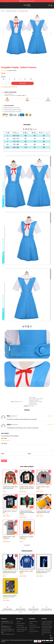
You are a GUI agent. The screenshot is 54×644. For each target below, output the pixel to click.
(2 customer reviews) (12, 71)
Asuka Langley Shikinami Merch (36, 399)
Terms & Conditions (21, 623)
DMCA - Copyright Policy (22, 627)
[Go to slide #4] (31, 58)
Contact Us (32, 629)
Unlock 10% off (51, 638)
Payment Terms (33, 625)
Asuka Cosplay (32, 397)
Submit (4, 461)
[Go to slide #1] (9, 58)
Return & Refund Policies (35, 627)
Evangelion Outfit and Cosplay (35, 402)
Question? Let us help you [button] (47, 642)
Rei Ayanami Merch (23, 11)
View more (27, 545)
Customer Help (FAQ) (34, 631)
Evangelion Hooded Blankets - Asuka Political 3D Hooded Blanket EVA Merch (27, 512)
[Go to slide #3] (23, 58)
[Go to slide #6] (45, 58)
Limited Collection (33, 403)
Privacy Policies (20, 625)
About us (19, 622)
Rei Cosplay (31, 406)
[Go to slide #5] (38, 58)
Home (3, 11)
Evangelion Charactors (11, 11)
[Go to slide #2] (16, 58)
